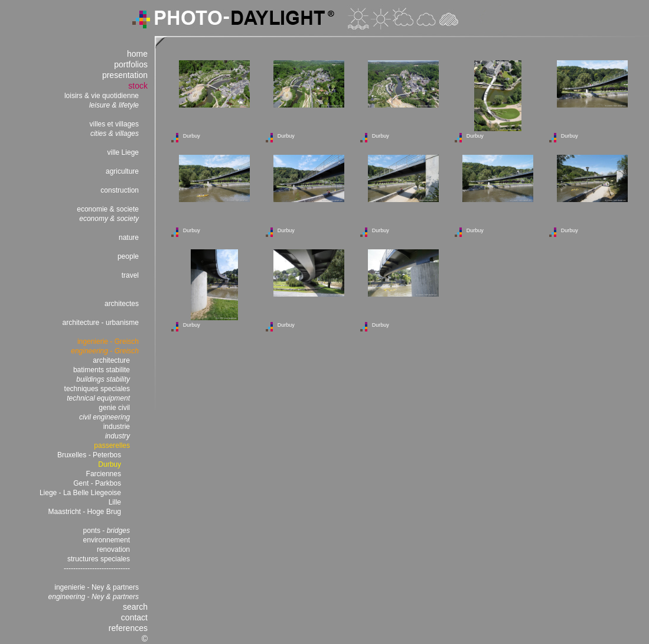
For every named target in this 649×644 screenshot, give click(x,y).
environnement (107, 540)
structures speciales (99, 559)
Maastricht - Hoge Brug (85, 512)
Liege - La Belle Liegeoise (80, 493)
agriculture (122, 171)
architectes (122, 304)
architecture (111, 360)
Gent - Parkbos (97, 483)
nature (129, 238)
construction (120, 190)
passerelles (112, 445)
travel (130, 275)
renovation (113, 549)
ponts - (107, 531)
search (135, 607)
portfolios (131, 64)
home (137, 54)
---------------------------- (97, 568)
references (128, 628)
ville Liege (123, 152)
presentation (125, 75)
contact (134, 617)
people (128, 256)
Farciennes (104, 474)
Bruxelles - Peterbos (89, 455)
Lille (115, 502)
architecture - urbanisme (101, 323)
